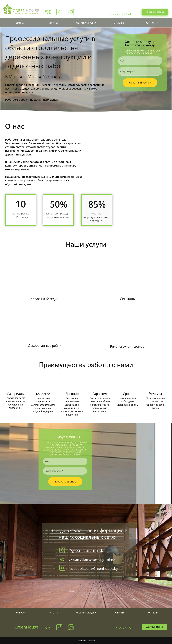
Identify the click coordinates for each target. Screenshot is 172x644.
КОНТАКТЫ (152, 23)
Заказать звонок (65, 481)
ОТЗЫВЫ (119, 23)
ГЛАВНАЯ (20, 23)
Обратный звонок (155, 12)
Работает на (86, 641)
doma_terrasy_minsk (99, 559)
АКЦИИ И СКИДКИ (86, 23)
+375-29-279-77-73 (124, 628)
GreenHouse (26, 627)
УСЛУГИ (53, 23)
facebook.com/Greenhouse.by (93, 568)
